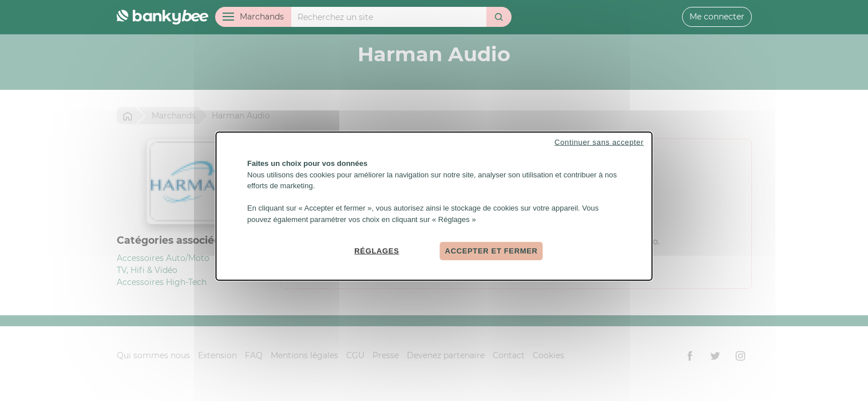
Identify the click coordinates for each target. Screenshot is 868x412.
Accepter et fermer (492, 251)
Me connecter (717, 17)
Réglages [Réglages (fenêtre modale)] (376, 251)
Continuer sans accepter (599, 142)
